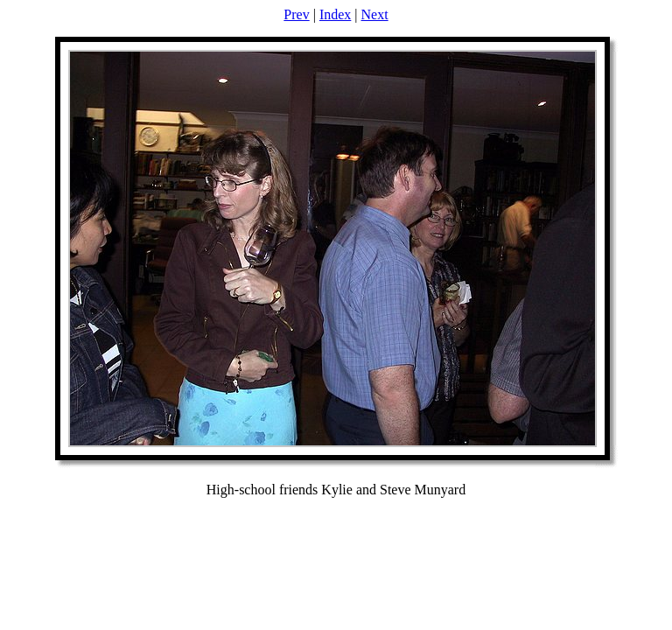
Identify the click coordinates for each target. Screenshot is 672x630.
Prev (296, 14)
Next (375, 14)
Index (335, 14)
